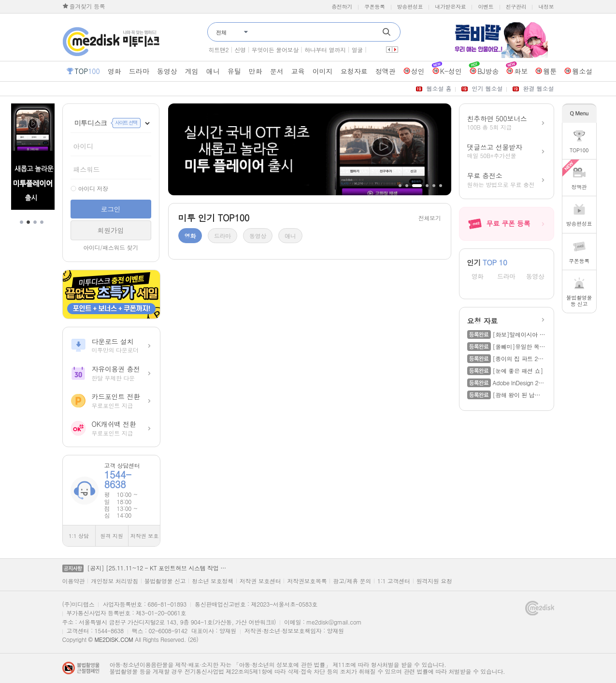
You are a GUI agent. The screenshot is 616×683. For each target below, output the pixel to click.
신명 (240, 50)
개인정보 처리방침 (114, 581)
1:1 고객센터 (394, 581)
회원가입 (111, 230)
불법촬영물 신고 (165, 581)
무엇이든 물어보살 (275, 50)
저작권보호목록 (307, 581)
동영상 (535, 277)
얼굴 (357, 50)
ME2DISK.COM (114, 639)
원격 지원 (112, 536)
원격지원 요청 (434, 581)
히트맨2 (219, 50)
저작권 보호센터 (260, 581)
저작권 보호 (145, 536)
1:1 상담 (79, 536)
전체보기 (430, 218)
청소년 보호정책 (213, 581)
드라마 (506, 277)
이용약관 (74, 581)
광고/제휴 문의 (352, 581)
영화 (478, 277)
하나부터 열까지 (325, 50)
